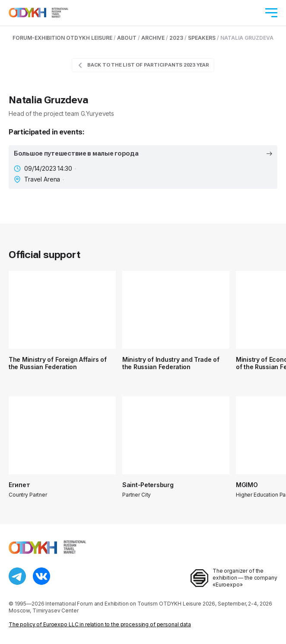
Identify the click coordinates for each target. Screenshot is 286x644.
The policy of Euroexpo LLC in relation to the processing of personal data (100, 624)
